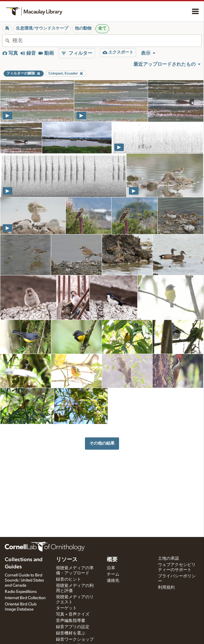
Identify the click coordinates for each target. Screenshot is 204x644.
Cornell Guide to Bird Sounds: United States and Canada (24, 580)
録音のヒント (68, 579)
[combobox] (107, 41)
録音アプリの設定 (73, 627)
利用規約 (166, 587)
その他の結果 (102, 443)
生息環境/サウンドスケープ (42, 28)
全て (102, 28)
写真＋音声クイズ (73, 614)
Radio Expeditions (21, 592)
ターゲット (66, 608)
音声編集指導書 (71, 621)
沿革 (111, 568)
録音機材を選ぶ (71, 633)
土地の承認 (168, 558)
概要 (112, 560)
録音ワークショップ (75, 640)
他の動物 (83, 28)
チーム (113, 574)
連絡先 (113, 581)
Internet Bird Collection (25, 598)
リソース (67, 560)
